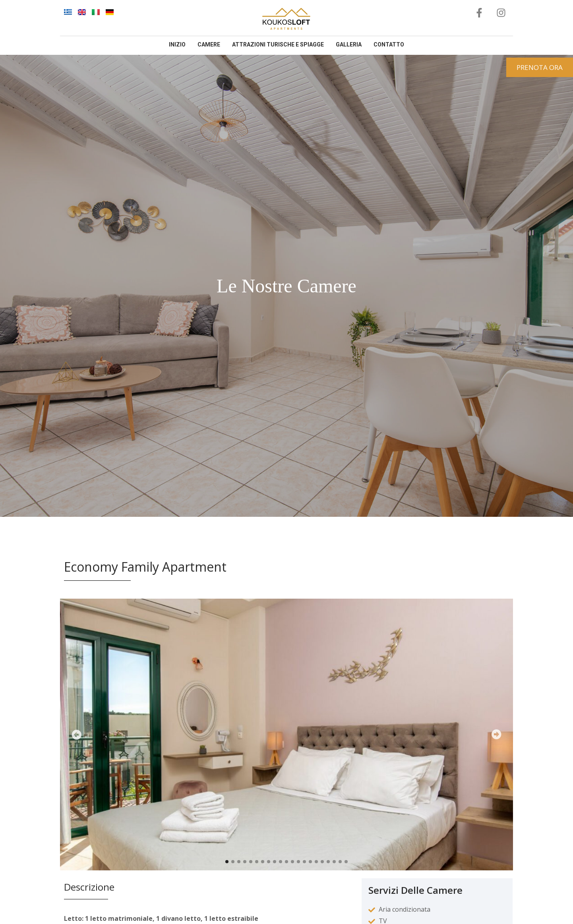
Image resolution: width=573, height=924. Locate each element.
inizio (177, 44)
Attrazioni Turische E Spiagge (278, 44)
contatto (389, 44)
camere (209, 44)
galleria (349, 44)
